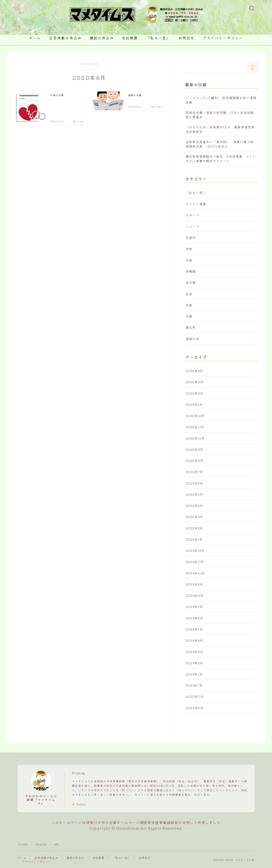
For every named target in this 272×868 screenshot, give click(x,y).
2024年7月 (194, 607)
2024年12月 (195, 550)
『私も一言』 (158, 38)
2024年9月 (195, 584)
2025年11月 (195, 427)
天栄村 (191, 237)
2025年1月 (194, 539)
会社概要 (130, 38)
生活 (189, 294)
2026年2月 (195, 393)
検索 (253, 67)
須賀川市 (193, 339)
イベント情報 (196, 204)
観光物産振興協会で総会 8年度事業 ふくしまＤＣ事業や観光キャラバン (221, 159)
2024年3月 (195, 652)
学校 (189, 249)
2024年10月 (196, 573)
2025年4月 (194, 506)
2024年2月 (194, 663)
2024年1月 (194, 674)
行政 (189, 316)
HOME (23, 844)
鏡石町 (191, 327)
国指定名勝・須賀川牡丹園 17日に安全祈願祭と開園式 (220, 115)
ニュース (193, 226)
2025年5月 (194, 494)
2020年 (41, 844)
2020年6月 (195, 708)
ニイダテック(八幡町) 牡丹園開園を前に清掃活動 (221, 100)
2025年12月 (195, 416)
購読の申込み (102, 38)
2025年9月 (195, 449)
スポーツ (193, 215)
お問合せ (186, 38)
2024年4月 (194, 640)
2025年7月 (194, 472)
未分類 (191, 282)
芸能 (189, 305)
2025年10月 (196, 438)
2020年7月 (195, 697)
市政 (189, 260)
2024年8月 (195, 595)
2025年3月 (195, 517)
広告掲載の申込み (65, 38)
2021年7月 (194, 685)
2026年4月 (195, 371)
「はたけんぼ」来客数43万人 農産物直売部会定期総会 (220, 129)
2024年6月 (195, 618)
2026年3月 (195, 382)
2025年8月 (195, 461)
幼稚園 (191, 271)
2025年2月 (194, 528)
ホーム (35, 38)
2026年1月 (194, 404)
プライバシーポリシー (223, 38)
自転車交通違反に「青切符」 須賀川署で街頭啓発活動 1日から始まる (220, 144)
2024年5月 (194, 629)
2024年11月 (195, 562)
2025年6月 (195, 483)
